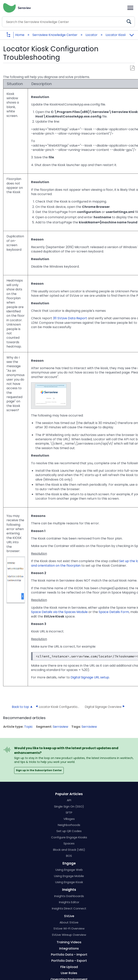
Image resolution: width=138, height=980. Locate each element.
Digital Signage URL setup (90, 677)
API (69, 800)
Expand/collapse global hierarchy (11, 35)
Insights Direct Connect (69, 908)
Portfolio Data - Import (69, 955)
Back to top (21, 707)
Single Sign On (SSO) (69, 806)
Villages (69, 819)
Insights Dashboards (69, 896)
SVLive (69, 916)
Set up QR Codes (69, 831)
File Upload (69, 967)
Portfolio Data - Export (69, 961)
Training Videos (69, 942)
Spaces (69, 843)
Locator (92, 35)
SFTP (69, 813)
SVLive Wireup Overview (69, 935)
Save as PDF (132, 68)
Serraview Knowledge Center (55, 35)
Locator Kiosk (116, 35)
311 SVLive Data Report (70, 318)
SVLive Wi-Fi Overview (69, 928)
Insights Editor (69, 902)
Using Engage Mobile (69, 876)
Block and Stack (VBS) (69, 850)
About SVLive (69, 922)
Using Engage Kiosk (69, 882)
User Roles (69, 973)
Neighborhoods (69, 825)
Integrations (69, 948)
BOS (69, 856)
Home (20, 35)
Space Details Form (114, 612)
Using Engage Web (69, 870)
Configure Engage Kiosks (69, 837)
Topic (29, 727)
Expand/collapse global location (132, 34)
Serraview (61, 727)
